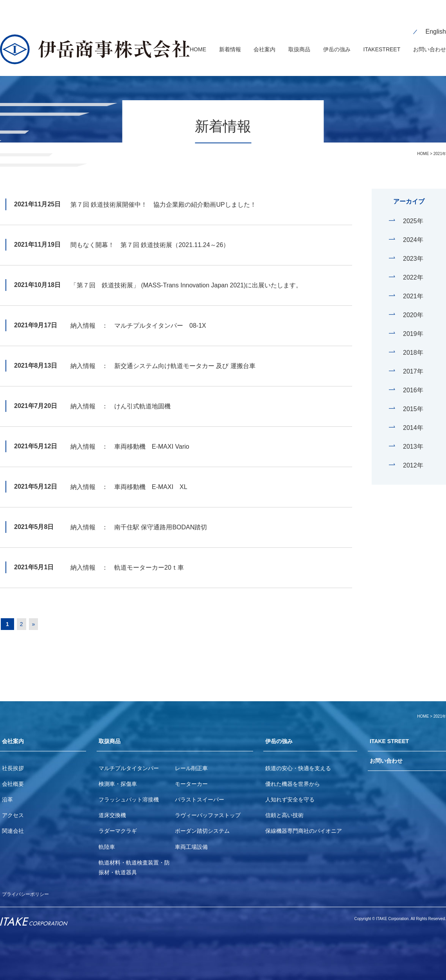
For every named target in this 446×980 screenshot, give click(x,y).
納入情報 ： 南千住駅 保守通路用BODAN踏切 (139, 516)
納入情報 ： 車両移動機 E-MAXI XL (129, 476)
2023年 (413, 248)
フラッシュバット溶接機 (129, 791)
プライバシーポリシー (29, 886)
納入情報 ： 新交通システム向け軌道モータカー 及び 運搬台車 (163, 355)
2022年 (413, 266)
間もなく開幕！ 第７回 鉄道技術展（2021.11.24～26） (150, 234)
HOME (423, 143)
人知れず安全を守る (290, 791)
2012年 (413, 454)
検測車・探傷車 (118, 776)
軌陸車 (107, 839)
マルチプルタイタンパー (129, 760)
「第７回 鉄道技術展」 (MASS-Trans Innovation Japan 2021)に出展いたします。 (186, 274)
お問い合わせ (388, 754)
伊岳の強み (281, 732)
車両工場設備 (191, 839)
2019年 (413, 323)
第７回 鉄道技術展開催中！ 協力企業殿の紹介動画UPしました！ (163, 194)
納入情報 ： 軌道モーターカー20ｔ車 (127, 557)
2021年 (413, 285)
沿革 (7, 791)
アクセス (13, 807)
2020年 (413, 304)
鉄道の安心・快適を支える (298, 760)
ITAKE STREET (392, 732)
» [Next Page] (40, 613)
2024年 (413, 229)
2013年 (413, 436)
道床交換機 (112, 807)
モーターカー (191, 776)
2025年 (413, 210)
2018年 (413, 342)
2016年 (413, 379)
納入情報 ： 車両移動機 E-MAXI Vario (130, 436)
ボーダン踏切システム (202, 823)
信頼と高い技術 (284, 807)
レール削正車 (191, 760)
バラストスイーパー (200, 791)
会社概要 (13, 776)
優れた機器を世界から (293, 776)
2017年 (413, 360)
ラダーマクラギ (118, 823)
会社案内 (14, 732)
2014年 (413, 417)
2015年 (413, 398)
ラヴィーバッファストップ (208, 807)
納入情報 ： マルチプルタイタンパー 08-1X (138, 315)
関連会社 (13, 823)
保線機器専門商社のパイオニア (304, 823)
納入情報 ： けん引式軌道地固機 (120, 395)
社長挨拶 (13, 760)
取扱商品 (111, 732)
